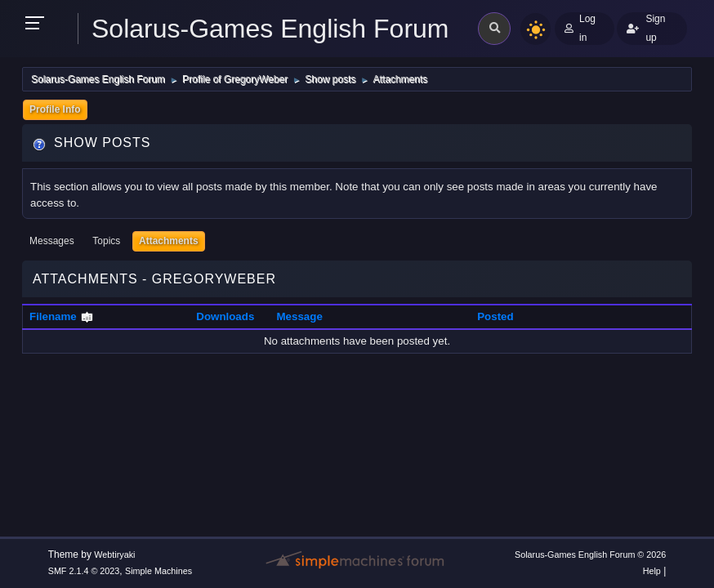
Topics (106, 241)
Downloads (225, 316)
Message (300, 316)
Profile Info (55, 109)
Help (652, 571)
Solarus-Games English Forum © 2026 (590, 555)
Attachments (169, 241)
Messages (52, 241)
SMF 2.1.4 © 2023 (84, 571)
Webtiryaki (114, 555)
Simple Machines (158, 571)
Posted (495, 316)
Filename (62, 316)
